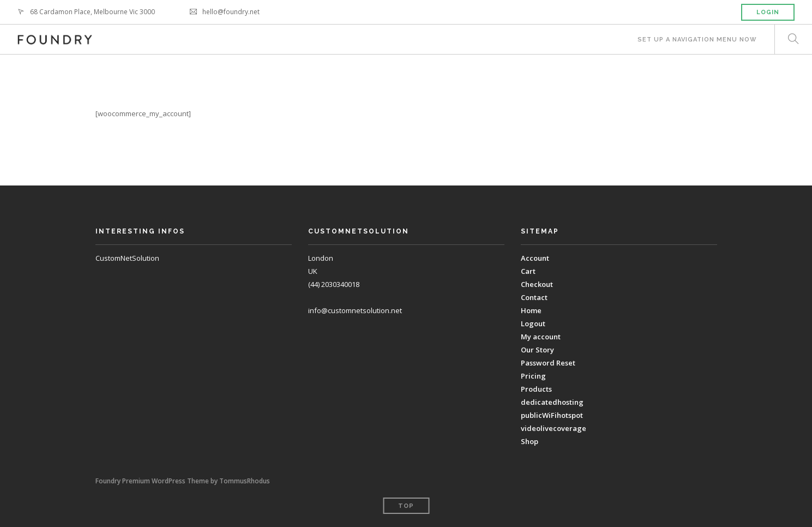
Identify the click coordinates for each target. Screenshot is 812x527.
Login (768, 12)
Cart (528, 271)
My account (541, 337)
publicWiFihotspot (552, 415)
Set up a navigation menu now (697, 40)
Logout (533, 324)
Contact (534, 297)
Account (535, 258)
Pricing (533, 376)
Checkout (537, 284)
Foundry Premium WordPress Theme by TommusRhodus (183, 481)
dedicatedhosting (552, 402)
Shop (530, 441)
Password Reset (548, 363)
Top (406, 506)
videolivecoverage (554, 428)
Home (531, 310)
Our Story (537, 350)
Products (536, 389)
